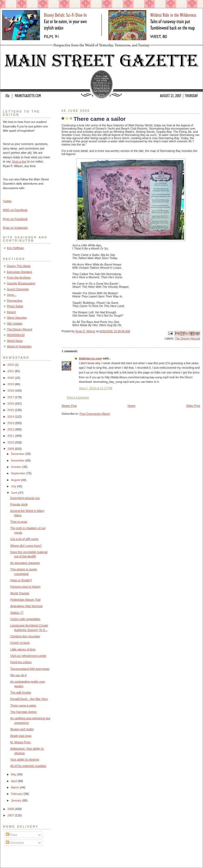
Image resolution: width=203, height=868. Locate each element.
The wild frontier (21, 692)
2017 (11, 397)
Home (131, 406)
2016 (11, 404)
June (15, 493)
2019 (11, 384)
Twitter (7, 201)
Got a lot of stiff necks (25, 539)
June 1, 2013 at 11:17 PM (96, 388)
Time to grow (19, 522)
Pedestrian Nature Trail (25, 600)
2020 (11, 378)
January (17, 800)
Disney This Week (19, 266)
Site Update (15, 323)
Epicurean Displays (20, 272)
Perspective (15, 301)
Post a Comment (78, 397)
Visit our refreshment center (29, 656)
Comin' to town (20, 643)
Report (11, 312)
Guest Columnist (18, 289)
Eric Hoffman (15, 248)
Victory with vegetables (25, 619)
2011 (11, 436)
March (15, 787)
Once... (12, 295)
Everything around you (25, 498)
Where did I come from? (26, 546)
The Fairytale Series (24, 712)
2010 (11, 442)
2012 (11, 429)
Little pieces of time (23, 649)
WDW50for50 (16, 335)
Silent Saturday (17, 318)
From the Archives (19, 277)
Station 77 (17, 613)
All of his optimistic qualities (28, 766)
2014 (11, 417)
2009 (11, 449)
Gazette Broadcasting (21, 283)
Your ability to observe (25, 759)
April (14, 781)
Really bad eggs (21, 736)
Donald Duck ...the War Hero (29, 699)
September (19, 473)
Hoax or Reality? (21, 580)
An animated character (25, 563)
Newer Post (69, 406)
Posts (12, 835)
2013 (11, 423)
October (17, 467)
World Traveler (20, 593)
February (17, 794)
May (14, 774)
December (18, 454)
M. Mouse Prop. (21, 742)
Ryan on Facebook (15, 219)
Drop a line (19, 161)
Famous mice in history (26, 587)
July (14, 486)
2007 (11, 815)
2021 (11, 371)
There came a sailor (23, 705)
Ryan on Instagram (15, 228)
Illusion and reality (22, 729)
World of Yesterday (19, 346)
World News (15, 341)
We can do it (19, 675)
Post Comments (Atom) (95, 414)
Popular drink (19, 504)
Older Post (193, 406)
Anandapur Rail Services (27, 606)
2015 (11, 410)
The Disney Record (187, 338)
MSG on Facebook (15, 210)
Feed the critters (21, 662)
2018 (11, 391)
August (16, 480)
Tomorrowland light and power (30, 669)
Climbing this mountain (25, 636)
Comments (15, 843)
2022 (11, 365)
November (18, 460)
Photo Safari (15, 306)
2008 (11, 809)
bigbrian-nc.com (90, 358)
